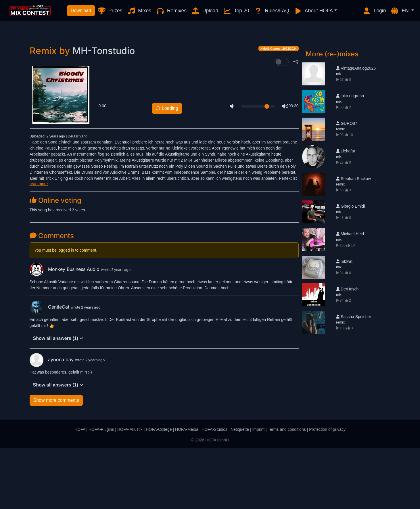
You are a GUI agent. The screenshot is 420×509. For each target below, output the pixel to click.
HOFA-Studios (214, 491)
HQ (296, 123)
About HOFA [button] (313, 11)
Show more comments (56, 461)
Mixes (139, 11)
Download (81, 10)
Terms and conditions (287, 491)
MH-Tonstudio (104, 112)
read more (39, 245)
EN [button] (400, 11)
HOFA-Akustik (130, 491)
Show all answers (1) (58, 400)
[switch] (282, 123)
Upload (205, 11)
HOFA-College (159, 491)
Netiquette (240, 491)
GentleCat (50, 368)
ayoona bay (52, 421)
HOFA (80, 491)
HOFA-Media (187, 491)
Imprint (258, 491)
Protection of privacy (327, 491)
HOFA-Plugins (101, 491)
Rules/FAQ (271, 11)
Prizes (110, 11)
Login (374, 11)
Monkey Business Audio (65, 330)
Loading (167, 170)
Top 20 (236, 11)
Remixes (171, 11)
